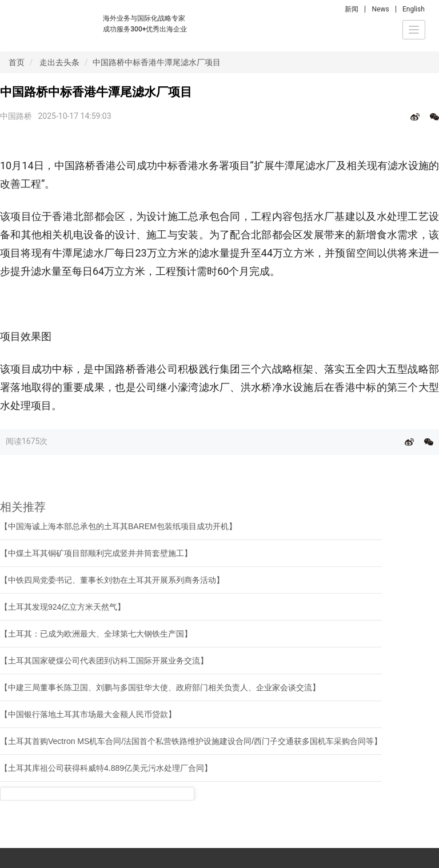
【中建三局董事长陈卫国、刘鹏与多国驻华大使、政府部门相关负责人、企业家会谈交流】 (160, 687)
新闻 (352, 9)
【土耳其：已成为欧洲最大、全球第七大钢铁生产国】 (96, 634)
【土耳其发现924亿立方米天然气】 (63, 607)
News (380, 9)
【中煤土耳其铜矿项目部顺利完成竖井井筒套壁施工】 (96, 553)
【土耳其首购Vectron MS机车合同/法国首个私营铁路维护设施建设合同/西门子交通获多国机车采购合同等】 (191, 741)
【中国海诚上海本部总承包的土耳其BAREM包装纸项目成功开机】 (118, 526)
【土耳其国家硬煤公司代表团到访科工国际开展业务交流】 (104, 661)
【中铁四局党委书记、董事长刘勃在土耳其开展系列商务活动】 (112, 580)
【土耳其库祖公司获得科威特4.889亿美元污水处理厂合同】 (106, 768)
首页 (17, 62)
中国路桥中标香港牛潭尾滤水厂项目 (157, 62)
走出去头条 (59, 62)
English (414, 9)
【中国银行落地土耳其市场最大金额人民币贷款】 (88, 714)
